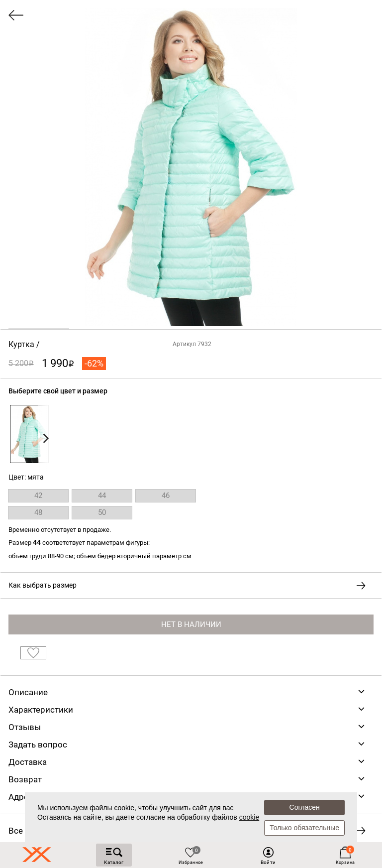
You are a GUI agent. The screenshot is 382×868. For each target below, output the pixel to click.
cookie (249, 817)
